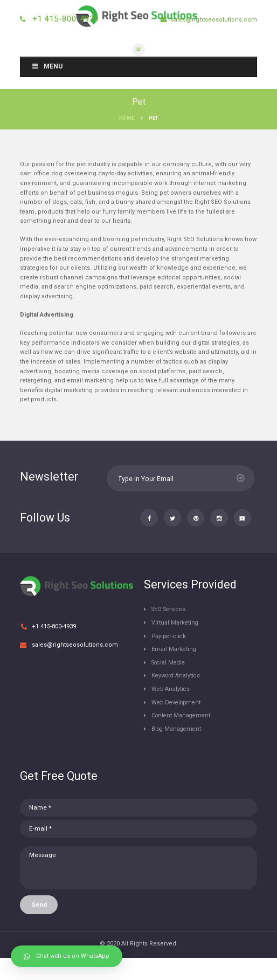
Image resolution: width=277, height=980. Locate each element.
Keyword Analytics (177, 697)
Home (127, 118)
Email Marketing (174, 670)
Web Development (178, 723)
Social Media (170, 684)
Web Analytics (171, 710)
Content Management (182, 736)
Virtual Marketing (175, 644)
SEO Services (170, 630)
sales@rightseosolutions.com (213, 20)
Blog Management (178, 749)
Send (39, 926)
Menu (47, 66)
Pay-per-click (170, 657)
